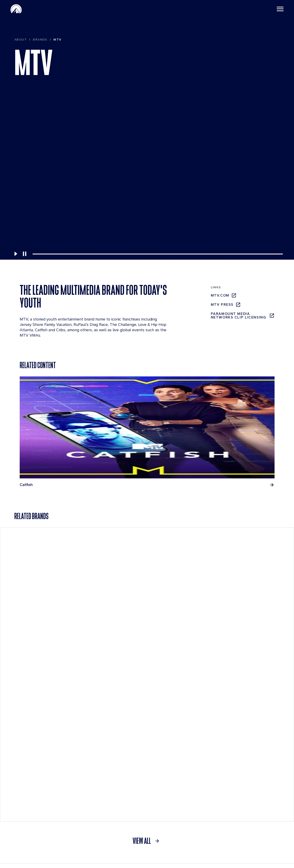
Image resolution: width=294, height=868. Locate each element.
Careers (133, 746)
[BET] (257, 660)
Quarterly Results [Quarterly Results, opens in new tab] (195, 758)
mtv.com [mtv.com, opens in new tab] (224, 297)
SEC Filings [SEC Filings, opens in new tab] (191, 785)
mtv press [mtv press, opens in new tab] (226, 306)
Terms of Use (152, 856)
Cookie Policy (230, 856)
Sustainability (32, 814)
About (21, 63)
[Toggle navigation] (276, 9)
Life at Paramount (141, 764)
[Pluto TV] (110, 660)
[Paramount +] (37, 660)
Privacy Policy (179, 856)
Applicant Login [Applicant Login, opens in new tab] (142, 791)
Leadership (29, 773)
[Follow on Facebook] (249, 845)
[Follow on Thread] (260, 845)
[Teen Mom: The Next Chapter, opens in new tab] (244, 539)
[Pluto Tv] (257, 759)
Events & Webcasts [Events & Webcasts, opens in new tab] (196, 773)
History (26, 791)
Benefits (133, 755)
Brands (40, 63)
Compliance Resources (30, 803)
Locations (134, 773)
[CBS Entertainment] (184, 660)
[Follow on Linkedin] (225, 845)
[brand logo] (77, 845)
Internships (136, 782)
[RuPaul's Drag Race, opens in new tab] (49, 537)
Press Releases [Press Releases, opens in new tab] (195, 794)
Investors (187, 746)
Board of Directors (36, 782)
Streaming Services (250, 746)
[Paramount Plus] (239, 759)
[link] (147, 709)
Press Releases (86, 755)
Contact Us (205, 856)
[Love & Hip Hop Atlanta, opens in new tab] (179, 428)
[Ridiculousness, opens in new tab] (244, 428)
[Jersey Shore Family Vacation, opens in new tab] (114, 431)
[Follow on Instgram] (237, 845)
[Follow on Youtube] (272, 845)
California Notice (260, 856)
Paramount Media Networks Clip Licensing (243, 317)
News (78, 746)
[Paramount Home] (20, 9)
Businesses (30, 764)
